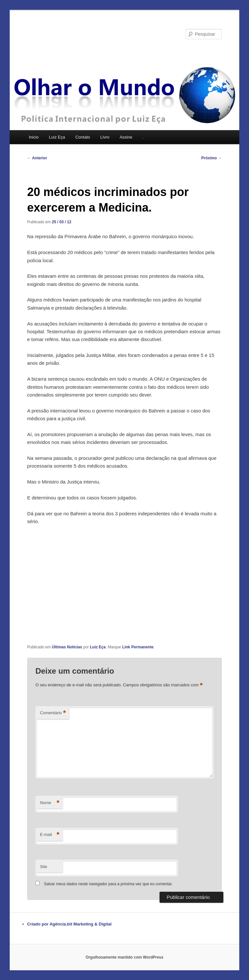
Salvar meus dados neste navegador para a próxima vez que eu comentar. (108, 884)
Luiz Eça (57, 137)
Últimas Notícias (67, 647)
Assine (126, 137)
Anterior (37, 158)
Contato (83, 137)
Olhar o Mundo (62, 34)
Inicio (34, 137)
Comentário (53, 713)
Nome (50, 803)
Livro (105, 137)
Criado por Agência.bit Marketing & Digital (69, 924)
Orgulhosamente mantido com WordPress (124, 957)
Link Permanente (138, 647)
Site (43, 867)
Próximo (212, 158)
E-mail (50, 835)
